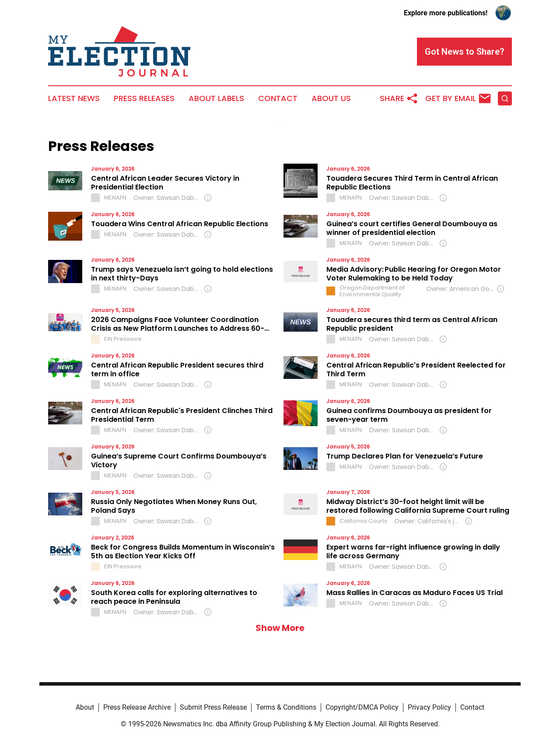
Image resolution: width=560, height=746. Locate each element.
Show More (280, 628)
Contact (278, 98)
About (85, 707)
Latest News (74, 98)
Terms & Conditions (286, 707)
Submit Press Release (213, 707)
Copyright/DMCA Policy (362, 707)
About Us (331, 98)
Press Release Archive (137, 707)
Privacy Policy (429, 707)
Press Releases (144, 98)
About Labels (216, 98)
